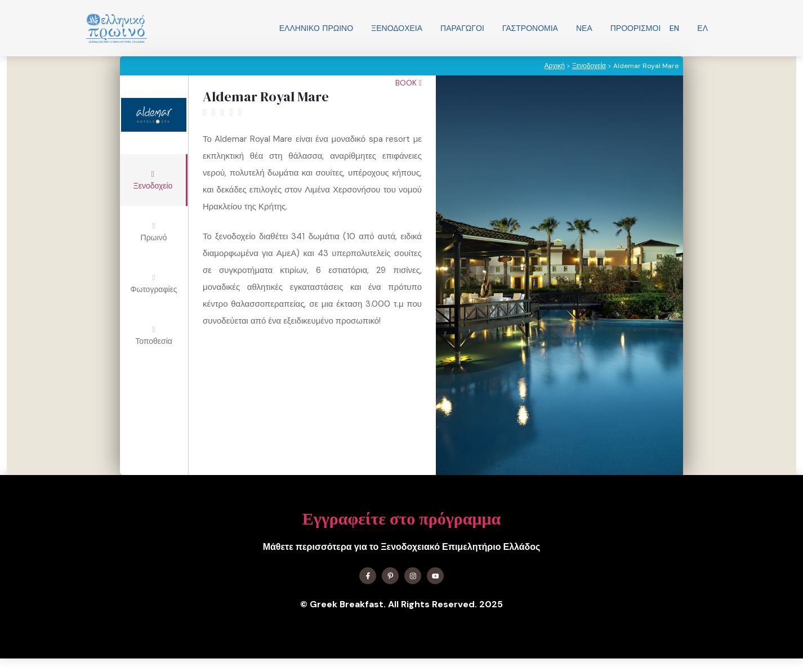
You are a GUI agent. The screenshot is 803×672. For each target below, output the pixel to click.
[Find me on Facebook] (368, 576)
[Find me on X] (390, 576)
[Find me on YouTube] (435, 576)
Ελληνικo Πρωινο (316, 28)
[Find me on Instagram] (413, 576)
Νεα (584, 28)
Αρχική (554, 66)
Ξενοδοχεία (397, 28)
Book (409, 83)
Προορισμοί (636, 28)
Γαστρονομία (530, 28)
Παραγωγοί (462, 28)
